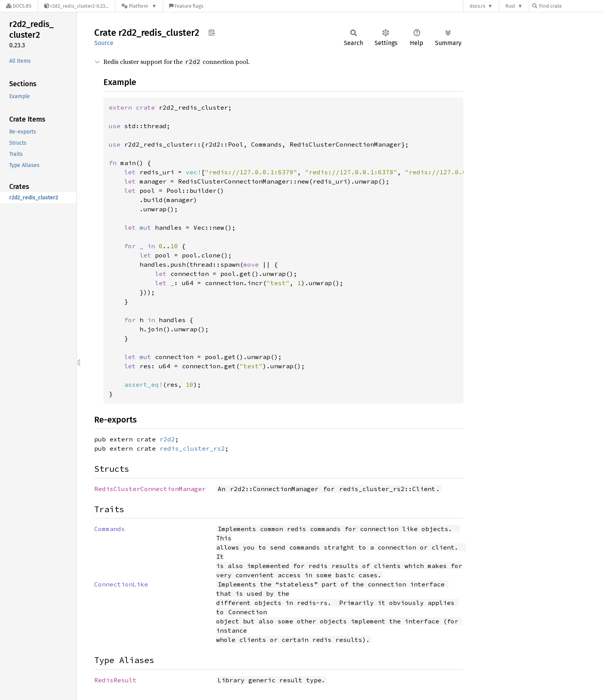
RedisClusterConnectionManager (150, 489)
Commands (110, 529)
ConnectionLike (121, 584)
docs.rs (477, 6)
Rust (510, 6)
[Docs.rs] (19, 6)
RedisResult (115, 680)
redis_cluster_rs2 (192, 448)
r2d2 (167, 439)
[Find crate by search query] (571, 6)
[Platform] (139, 6)
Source (104, 43)
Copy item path (212, 32)
